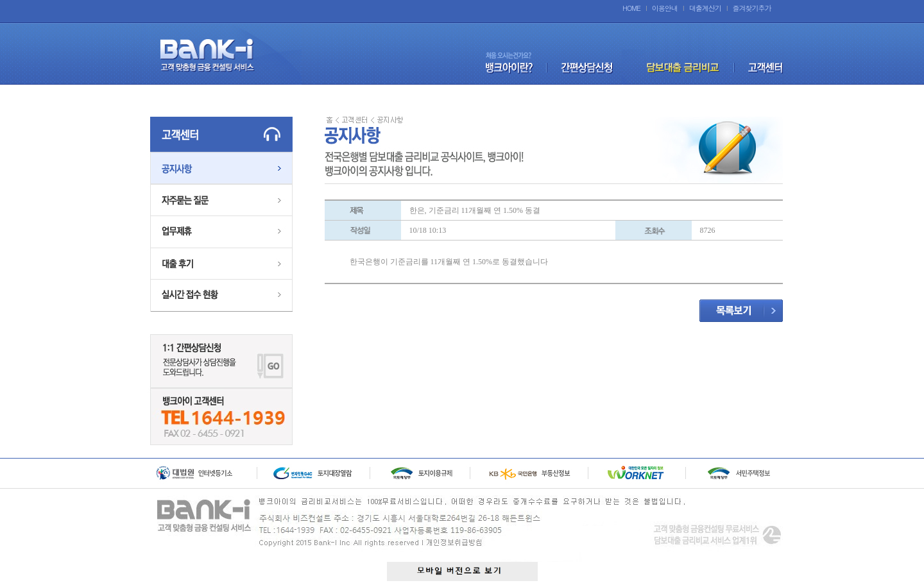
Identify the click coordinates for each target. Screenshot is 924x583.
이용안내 (665, 8)
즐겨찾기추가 (752, 8)
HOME (631, 8)
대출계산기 (705, 8)
